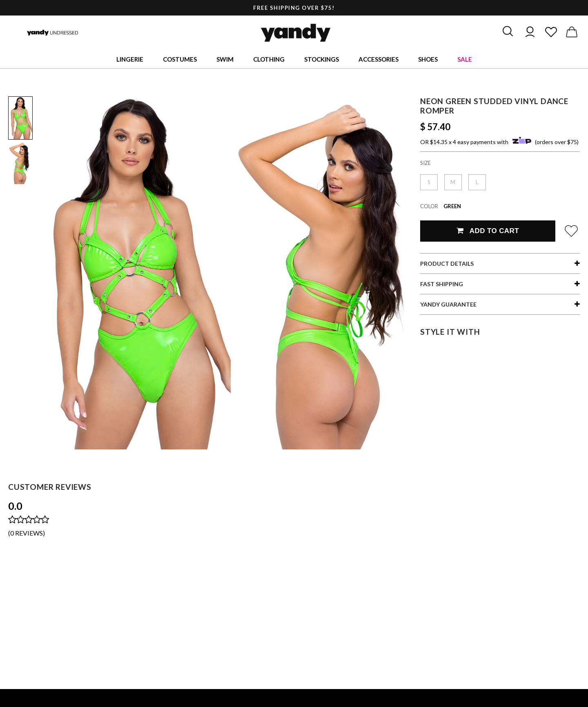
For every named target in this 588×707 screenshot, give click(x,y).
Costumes (180, 59)
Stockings (322, 59)
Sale (465, 59)
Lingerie (130, 59)
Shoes (428, 59)
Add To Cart (488, 231)
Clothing (269, 59)
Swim (225, 59)
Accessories (379, 59)
